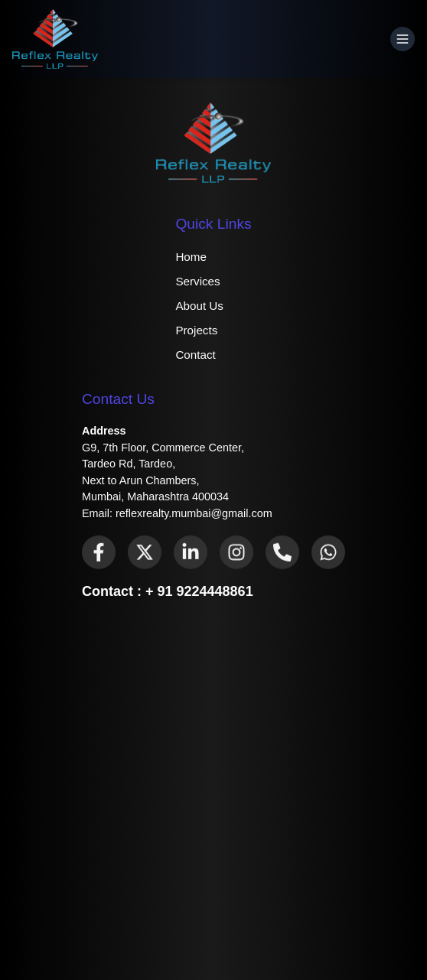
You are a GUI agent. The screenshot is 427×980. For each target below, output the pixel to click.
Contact (195, 355)
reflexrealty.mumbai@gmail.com (194, 513)
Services (197, 281)
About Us (199, 306)
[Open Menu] (403, 39)
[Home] (55, 39)
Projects (196, 330)
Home (191, 257)
